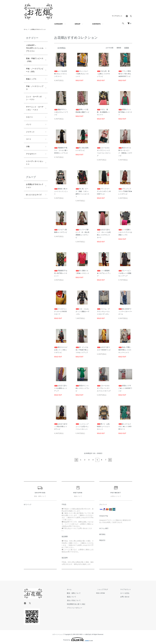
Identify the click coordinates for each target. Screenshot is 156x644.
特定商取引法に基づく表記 (82, 604)
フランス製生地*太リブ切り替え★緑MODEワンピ (125, 74)
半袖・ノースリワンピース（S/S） (34, 73)
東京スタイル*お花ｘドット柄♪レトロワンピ (61, 350)
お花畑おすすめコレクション (39, 29)
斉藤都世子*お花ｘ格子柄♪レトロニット (61, 273)
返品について (78, 596)
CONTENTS (96, 24)
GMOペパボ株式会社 (85, 634)
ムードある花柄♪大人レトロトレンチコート (61, 74)
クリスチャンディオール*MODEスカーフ (61, 312)
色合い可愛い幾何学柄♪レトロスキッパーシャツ (125, 350)
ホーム (26, 29)
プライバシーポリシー (81, 607)
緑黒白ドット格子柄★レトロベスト (125, 112)
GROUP (78, 24)
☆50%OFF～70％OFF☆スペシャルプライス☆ (34, 49)
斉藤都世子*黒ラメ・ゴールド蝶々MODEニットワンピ (61, 150)
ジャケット (31, 142)
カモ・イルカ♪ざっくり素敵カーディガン (82, 312)
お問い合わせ (126, 596)
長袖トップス (32, 82)
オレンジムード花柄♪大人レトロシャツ (82, 74)
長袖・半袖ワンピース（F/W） (34, 62)
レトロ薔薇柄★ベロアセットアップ (104, 273)
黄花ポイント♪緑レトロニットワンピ (82, 388)
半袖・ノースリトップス (34, 92)
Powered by (78, 639)
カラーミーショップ (58, 634)
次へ (110, 460)
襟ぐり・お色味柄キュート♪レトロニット (103, 427)
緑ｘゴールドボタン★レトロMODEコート (125, 427)
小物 (28, 158)
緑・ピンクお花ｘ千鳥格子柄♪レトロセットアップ (82, 350)
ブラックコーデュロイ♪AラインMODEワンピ (104, 191)
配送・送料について (80, 593)
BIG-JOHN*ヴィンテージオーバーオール (125, 312)
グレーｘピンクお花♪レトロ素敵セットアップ (125, 273)
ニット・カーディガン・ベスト (34, 103)
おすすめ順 (110, 48)
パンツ (29, 134)
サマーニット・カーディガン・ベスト (34, 116)
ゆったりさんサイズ (34, 210)
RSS (103, 593)
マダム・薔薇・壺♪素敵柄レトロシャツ (103, 112)
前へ (77, 460)
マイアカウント (117, 16)
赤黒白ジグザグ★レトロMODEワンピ (125, 388)
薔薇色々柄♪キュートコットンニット (61, 191)
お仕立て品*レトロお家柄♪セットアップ (61, 388)
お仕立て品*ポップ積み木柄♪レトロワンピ (61, 427)
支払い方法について (80, 600)
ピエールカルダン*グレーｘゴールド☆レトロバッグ (104, 388)
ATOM (108, 593)
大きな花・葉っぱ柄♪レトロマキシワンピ (103, 74)
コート (29, 150)
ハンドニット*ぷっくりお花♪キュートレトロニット (82, 427)
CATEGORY (59, 24)
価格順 (119, 48)
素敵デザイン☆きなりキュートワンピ (61, 112)
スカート (30, 127)
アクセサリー (32, 166)
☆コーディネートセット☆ (34, 175)
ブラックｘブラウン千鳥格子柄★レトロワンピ (125, 191)
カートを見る (126, 593)
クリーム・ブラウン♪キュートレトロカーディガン (103, 312)
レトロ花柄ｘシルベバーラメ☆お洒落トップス (125, 232)
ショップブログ (106, 589)
